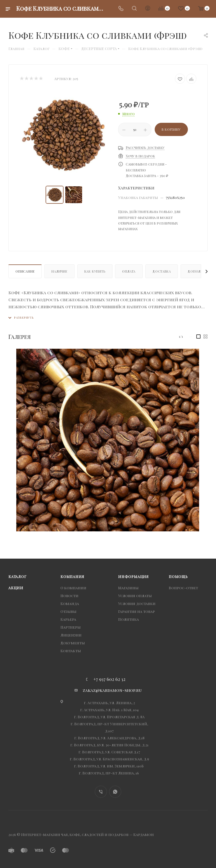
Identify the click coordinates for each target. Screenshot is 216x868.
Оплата (129, 271)
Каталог (17, 576)
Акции (16, 588)
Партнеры (71, 627)
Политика (129, 619)
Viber (101, 792)
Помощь (178, 576)
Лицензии (71, 635)
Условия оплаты (135, 596)
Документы (73, 643)
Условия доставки (137, 603)
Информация (133, 576)
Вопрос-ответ (183, 588)
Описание (25, 271)
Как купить (95, 271)
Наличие (59, 271)
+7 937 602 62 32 (109, 679)
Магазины (128, 588)
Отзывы (68, 611)
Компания (72, 576)
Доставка (162, 271)
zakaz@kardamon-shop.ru (112, 690)
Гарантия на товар (137, 611)
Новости (69, 596)
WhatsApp (115, 792)
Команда (70, 603)
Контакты (71, 651)
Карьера (68, 619)
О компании (73, 588)
